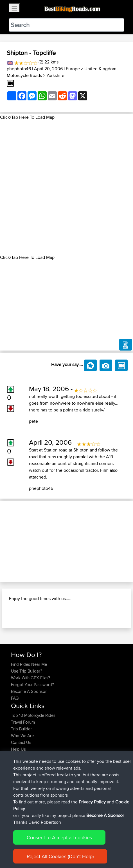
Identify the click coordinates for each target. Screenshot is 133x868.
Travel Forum (23, 722)
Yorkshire (55, 75)
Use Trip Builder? (27, 671)
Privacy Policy (92, 802)
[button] (10, 541)
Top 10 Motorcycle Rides (33, 715)
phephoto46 (19, 69)
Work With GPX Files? (31, 678)
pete (33, 421)
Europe (73, 69)
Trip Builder (21, 729)
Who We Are (22, 736)
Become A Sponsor (29, 691)
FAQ (15, 698)
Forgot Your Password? (32, 685)
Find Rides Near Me (29, 664)
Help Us (18, 749)
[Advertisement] (66, 187)
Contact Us (21, 742)
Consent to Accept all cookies (59, 837)
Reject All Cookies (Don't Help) (60, 856)
